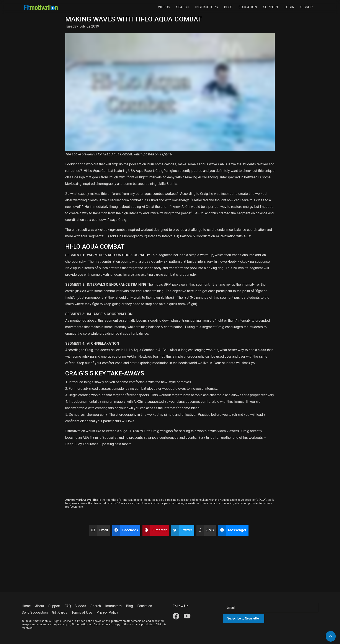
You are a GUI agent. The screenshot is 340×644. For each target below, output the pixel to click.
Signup (306, 7)
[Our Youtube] (187, 616)
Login (289, 7)
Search (183, 7)
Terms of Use (82, 612)
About (40, 606)
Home (26, 606)
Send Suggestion (35, 612)
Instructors (207, 7)
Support (271, 7)
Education (248, 7)
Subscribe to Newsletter (244, 618)
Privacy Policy (107, 612)
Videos (164, 7)
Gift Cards (60, 612)
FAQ (68, 606)
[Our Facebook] (176, 616)
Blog (228, 7)
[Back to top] (331, 636)
